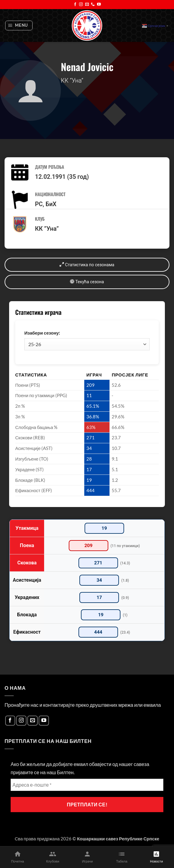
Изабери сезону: (42, 333)
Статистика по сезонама (87, 265)
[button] (19, 26)
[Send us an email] (87, 5)
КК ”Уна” (47, 229)
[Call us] (93, 5)
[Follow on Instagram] (81, 5)
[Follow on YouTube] (99, 5)
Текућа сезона (87, 282)
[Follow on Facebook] (75, 5)
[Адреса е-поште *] (87, 785)
